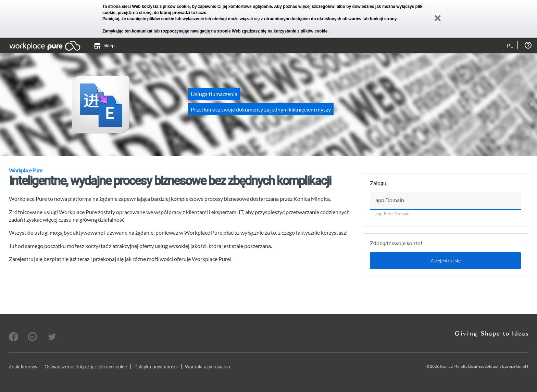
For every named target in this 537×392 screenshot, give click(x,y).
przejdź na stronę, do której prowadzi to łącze (162, 13)
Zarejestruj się (445, 260)
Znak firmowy (23, 367)
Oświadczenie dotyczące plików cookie (86, 367)
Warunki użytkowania (208, 367)
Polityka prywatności (156, 367)
